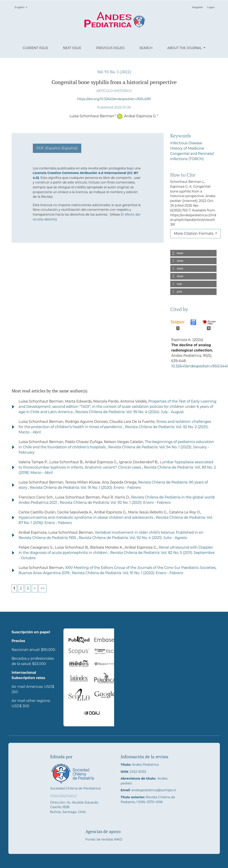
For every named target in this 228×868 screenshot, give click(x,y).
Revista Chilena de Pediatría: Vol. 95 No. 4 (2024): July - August (130, 412)
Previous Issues (110, 48)
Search (146, 48)
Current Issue (35, 48)
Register (198, 7)
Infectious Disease (186, 143)
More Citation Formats (194, 233)
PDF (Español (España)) (57, 148)
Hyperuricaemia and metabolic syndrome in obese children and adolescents (86, 517)
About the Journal (185, 48)
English (22, 7)
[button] (193, 253)
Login (211, 7)
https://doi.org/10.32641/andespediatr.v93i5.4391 (114, 99)
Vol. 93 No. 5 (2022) (114, 72)
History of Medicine (187, 148)
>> (43, 588)
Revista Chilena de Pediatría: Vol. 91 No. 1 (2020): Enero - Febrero (85, 488)
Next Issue (72, 48)
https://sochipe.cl (63, 795)
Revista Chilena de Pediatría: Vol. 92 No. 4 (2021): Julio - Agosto (133, 538)
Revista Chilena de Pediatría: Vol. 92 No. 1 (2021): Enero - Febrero (115, 503)
